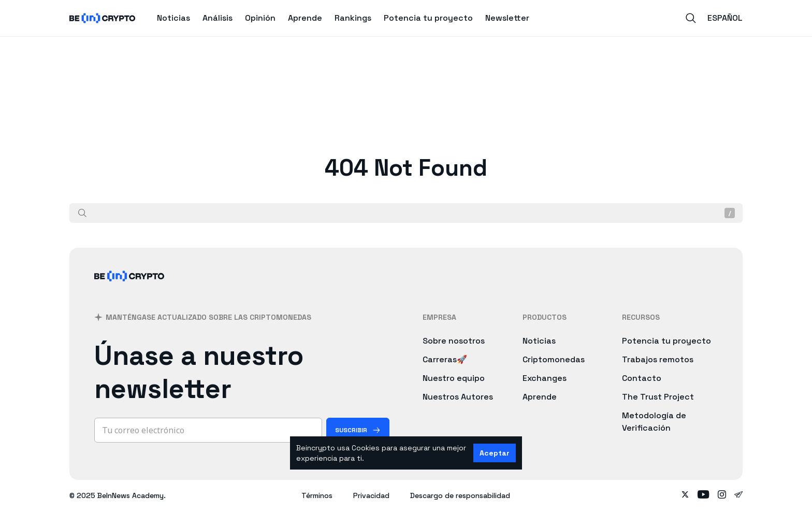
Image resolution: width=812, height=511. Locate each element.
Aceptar (495, 453)
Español (725, 18)
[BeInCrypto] (129, 289)
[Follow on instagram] (722, 495)
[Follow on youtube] (704, 495)
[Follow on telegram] (738, 495)
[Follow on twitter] (685, 495)
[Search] (691, 18)
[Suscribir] (358, 430)
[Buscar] (82, 213)
